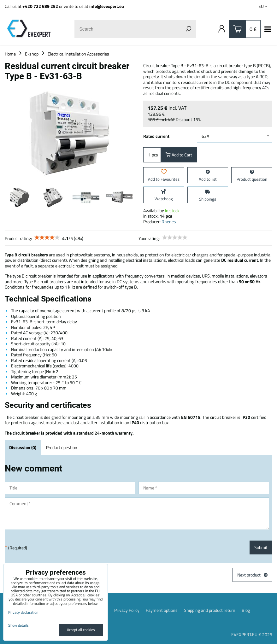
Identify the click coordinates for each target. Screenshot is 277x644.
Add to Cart (179, 155)
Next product (252, 575)
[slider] (47, 237)
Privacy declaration (23, 612)
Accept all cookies (81, 630)
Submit (261, 547)
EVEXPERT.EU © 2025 (252, 634)
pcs (152, 155)
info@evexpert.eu (107, 6)
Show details (18, 625)
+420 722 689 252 (40, 6)
